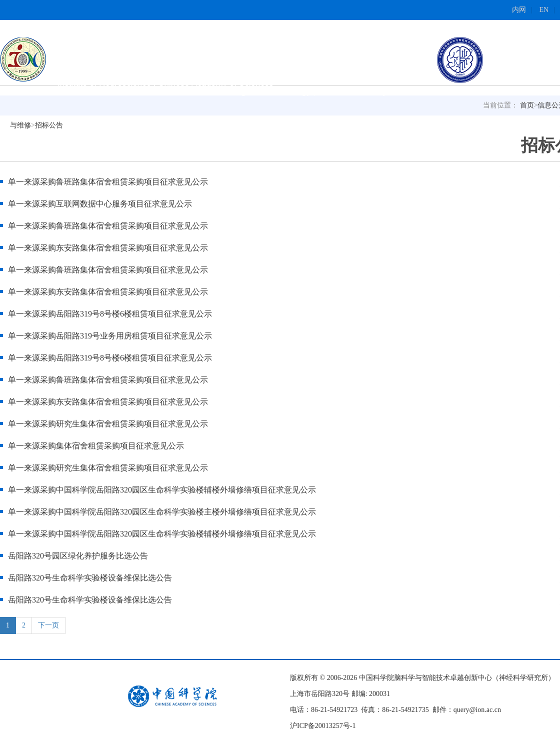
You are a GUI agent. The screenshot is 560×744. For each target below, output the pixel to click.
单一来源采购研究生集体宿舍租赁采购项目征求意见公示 (108, 424)
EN (544, 10)
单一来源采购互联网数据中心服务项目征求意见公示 (102, 204)
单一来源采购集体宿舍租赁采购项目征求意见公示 (96, 446)
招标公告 (49, 125)
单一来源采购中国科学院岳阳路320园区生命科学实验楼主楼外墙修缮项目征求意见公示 (162, 512)
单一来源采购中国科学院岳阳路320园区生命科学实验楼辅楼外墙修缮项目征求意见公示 (162, 490)
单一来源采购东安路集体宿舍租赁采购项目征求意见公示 (108, 248)
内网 (519, 10)
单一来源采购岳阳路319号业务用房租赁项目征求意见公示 (112, 336)
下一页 (48, 625)
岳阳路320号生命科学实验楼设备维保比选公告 (90, 578)
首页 (527, 105)
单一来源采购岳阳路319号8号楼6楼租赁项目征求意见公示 (110, 314)
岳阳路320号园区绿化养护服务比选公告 (78, 556)
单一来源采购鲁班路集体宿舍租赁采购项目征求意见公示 (110, 182)
